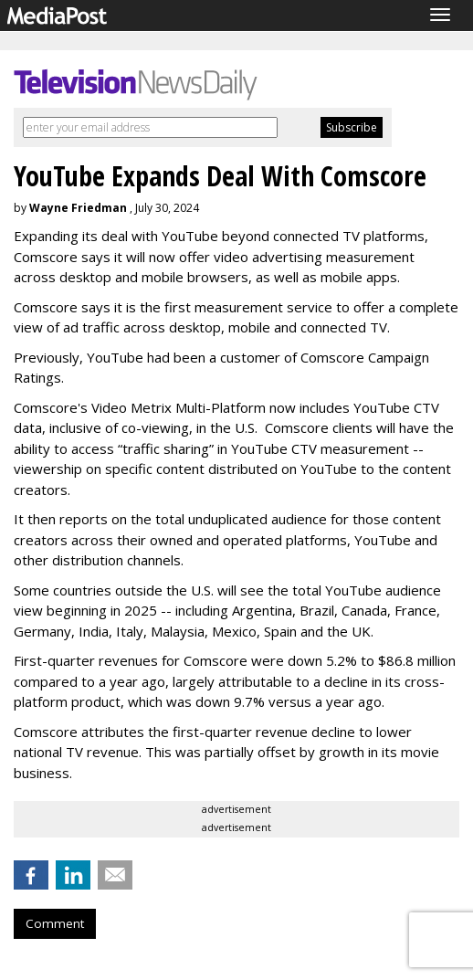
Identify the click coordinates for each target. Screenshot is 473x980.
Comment (55, 923)
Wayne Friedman (78, 208)
